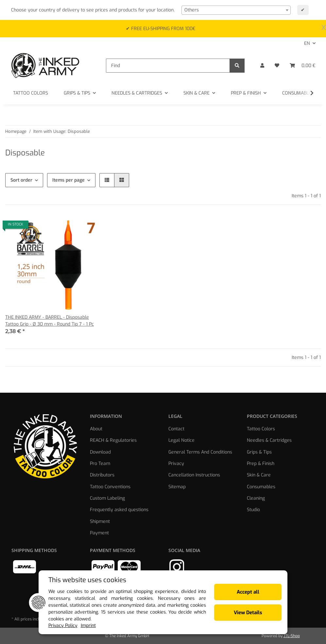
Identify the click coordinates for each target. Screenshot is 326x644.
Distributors (102, 475)
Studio (253, 510)
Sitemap (177, 487)
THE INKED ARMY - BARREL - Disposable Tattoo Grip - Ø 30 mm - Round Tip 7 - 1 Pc (50, 321)
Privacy (176, 464)
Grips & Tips (259, 452)
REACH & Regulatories (113, 440)
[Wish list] (277, 66)
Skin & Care (259, 475)
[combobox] (236, 10)
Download (100, 452)
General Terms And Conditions (200, 452)
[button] (262, 66)
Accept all (252, 592)
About (96, 429)
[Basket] (303, 66)
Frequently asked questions (119, 510)
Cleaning (256, 498)
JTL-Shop (292, 636)
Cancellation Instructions (194, 475)
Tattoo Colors (261, 429)
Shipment (100, 521)
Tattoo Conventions (110, 487)
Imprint (83, 626)
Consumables (261, 487)
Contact (176, 429)
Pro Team (100, 464)
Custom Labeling (107, 498)
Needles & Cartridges (269, 440)
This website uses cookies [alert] (81, 580)
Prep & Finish (261, 464)
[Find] (168, 66)
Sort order (21, 180)
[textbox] (236, 10)
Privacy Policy (57, 626)
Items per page (69, 180)
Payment (99, 533)
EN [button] (307, 43)
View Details (252, 613)
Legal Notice (181, 440)
